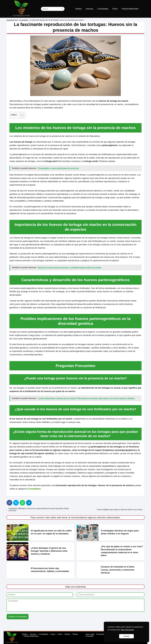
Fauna (53, 634)
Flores (115, 9)
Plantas (75, 634)
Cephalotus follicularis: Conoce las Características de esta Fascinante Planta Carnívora (39, 509)
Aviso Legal (90, 634)
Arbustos (89, 9)
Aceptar (126, 636)
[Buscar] (62, 9)
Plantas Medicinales (130, 9)
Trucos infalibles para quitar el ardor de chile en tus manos (120, 510)
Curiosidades (103, 9)
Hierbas (67, 634)
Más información (127, 630)
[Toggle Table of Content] (21, 115)
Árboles (79, 9)
